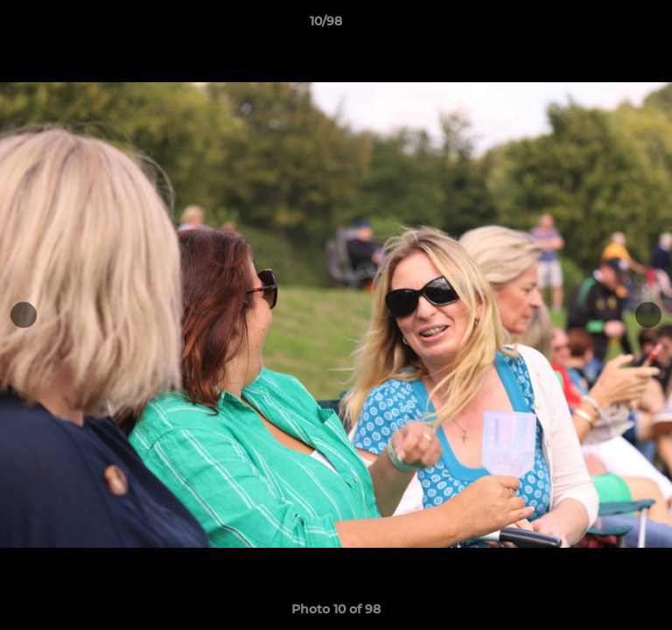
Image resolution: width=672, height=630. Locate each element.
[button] (609, 25)
